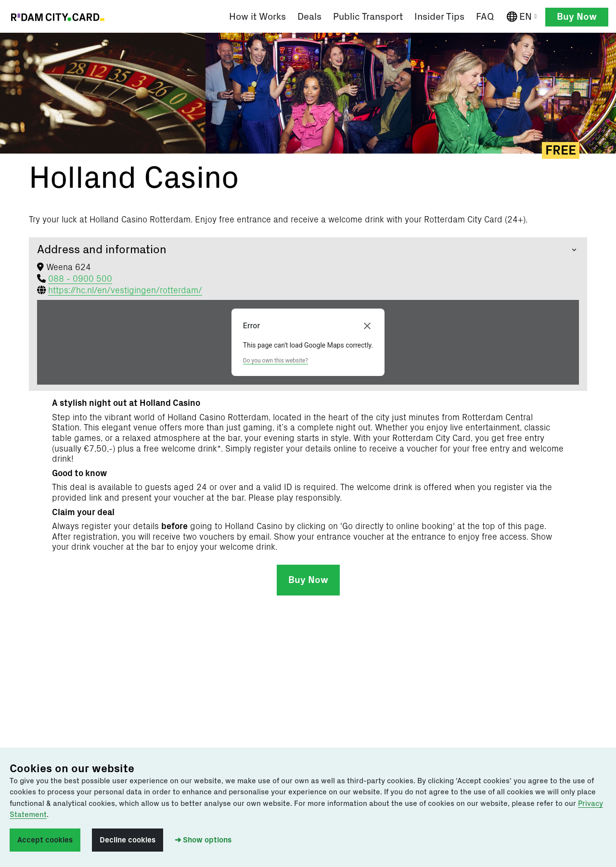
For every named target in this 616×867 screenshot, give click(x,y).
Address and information (102, 251)
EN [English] (524, 17)
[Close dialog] (367, 327)
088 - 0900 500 (80, 280)
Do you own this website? (276, 362)
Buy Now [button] (577, 17)
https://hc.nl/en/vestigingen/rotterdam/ (125, 292)
